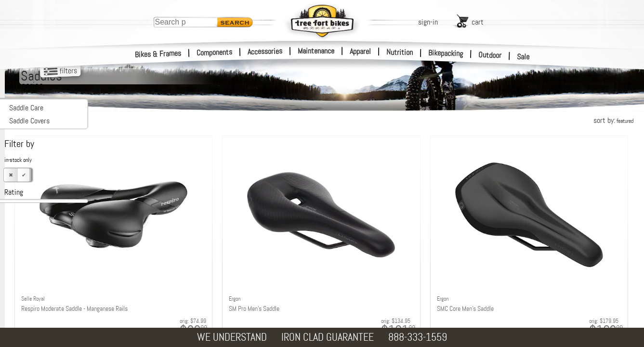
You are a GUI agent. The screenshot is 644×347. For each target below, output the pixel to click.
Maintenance (316, 51)
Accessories (265, 51)
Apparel (360, 51)
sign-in (428, 22)
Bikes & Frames (158, 54)
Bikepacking (446, 53)
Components (215, 52)
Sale (523, 57)
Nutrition (400, 52)
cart (478, 22)
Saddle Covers (29, 121)
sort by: (613, 120)
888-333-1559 (418, 337)
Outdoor (490, 55)
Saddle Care (26, 108)
